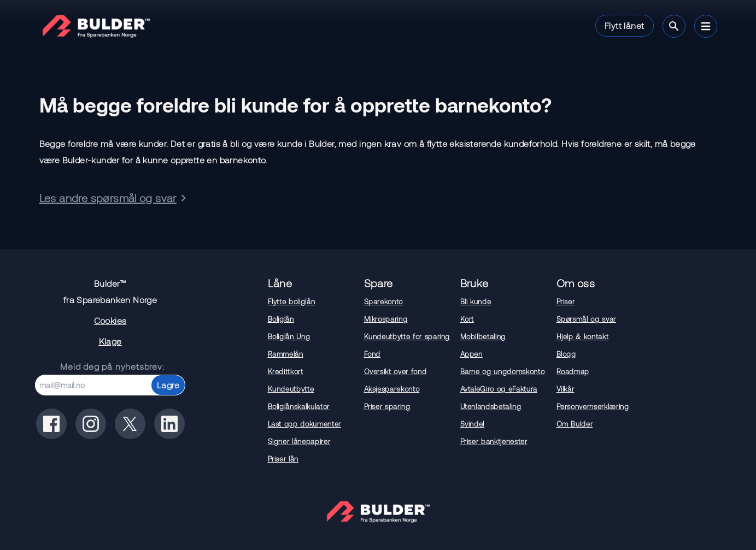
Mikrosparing (386, 319)
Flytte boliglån (292, 301)
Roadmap (573, 371)
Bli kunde (476, 301)
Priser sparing (387, 406)
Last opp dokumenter (304, 424)
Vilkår (565, 389)
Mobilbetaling (483, 336)
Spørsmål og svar (586, 319)
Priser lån (283, 459)
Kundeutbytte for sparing (407, 336)
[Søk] (674, 26)
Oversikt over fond (395, 371)
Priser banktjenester (494, 441)
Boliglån (281, 319)
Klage (110, 341)
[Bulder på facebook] (51, 424)
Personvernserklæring (593, 406)
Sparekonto (384, 301)
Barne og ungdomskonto (503, 371)
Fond (373, 354)
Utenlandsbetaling (491, 406)
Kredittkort (286, 371)
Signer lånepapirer (299, 441)
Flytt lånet (624, 25)
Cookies (110, 320)
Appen (471, 354)
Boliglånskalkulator (299, 406)
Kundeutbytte (291, 389)
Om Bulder (575, 424)
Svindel (473, 424)
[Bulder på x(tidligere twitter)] (130, 424)
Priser (566, 301)
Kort (467, 319)
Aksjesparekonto (392, 389)
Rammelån (286, 354)
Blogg (566, 354)
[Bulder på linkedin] (169, 424)
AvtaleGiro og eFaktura (499, 389)
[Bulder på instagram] (91, 424)
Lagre (168, 385)
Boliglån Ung (289, 336)
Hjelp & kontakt (583, 336)
